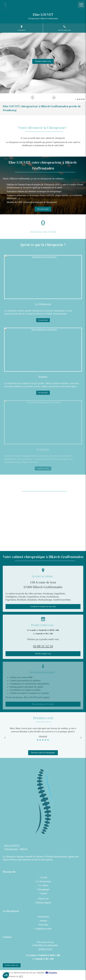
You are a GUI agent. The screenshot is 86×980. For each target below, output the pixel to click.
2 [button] (78, 99)
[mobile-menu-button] (81, 5)
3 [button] (80, 99)
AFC (21, 976)
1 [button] (76, 99)
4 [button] (82, 99)
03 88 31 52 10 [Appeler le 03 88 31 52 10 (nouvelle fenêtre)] (45, 949)
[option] (43, 63)
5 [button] (84, 99)
